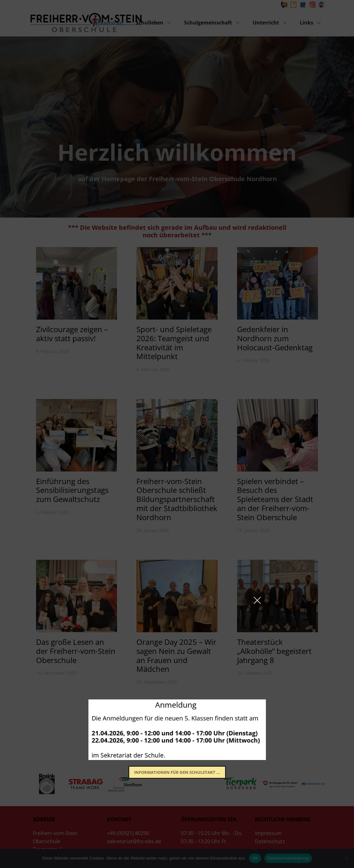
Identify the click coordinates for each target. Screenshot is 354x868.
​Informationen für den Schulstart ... (177, 772)
